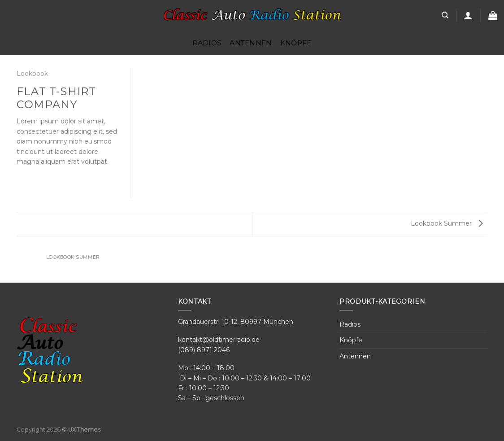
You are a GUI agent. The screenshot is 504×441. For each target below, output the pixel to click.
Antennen (251, 43)
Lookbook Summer (447, 223)
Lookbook (32, 74)
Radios (207, 43)
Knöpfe (296, 43)
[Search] (445, 15)
